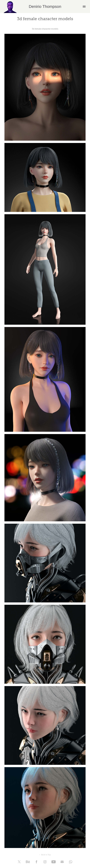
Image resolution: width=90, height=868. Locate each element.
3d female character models (45, 29)
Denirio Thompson (45, 6)
